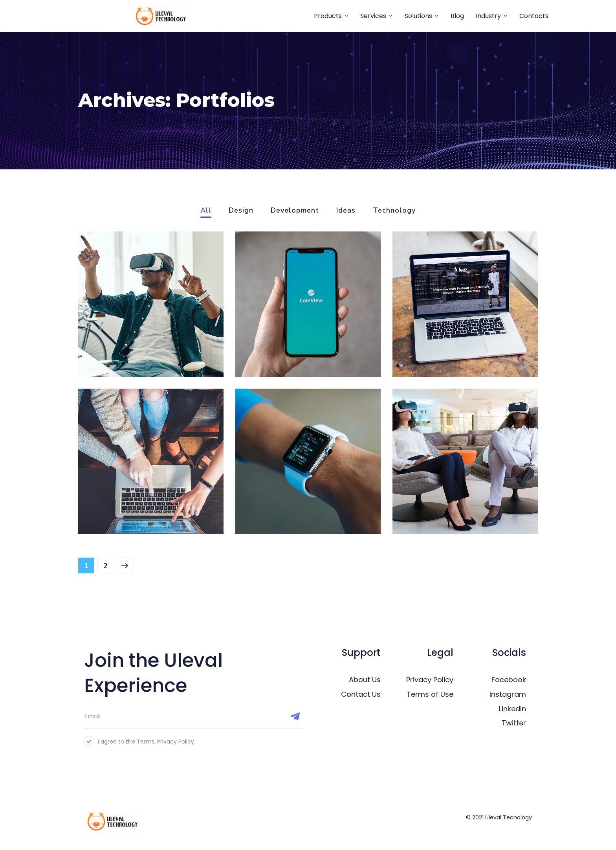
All (206, 211)
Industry (488, 16)
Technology (394, 211)
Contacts (534, 16)
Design (241, 211)
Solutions (418, 16)
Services (373, 16)
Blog (457, 16)
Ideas (346, 211)
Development (295, 211)
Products (328, 16)
